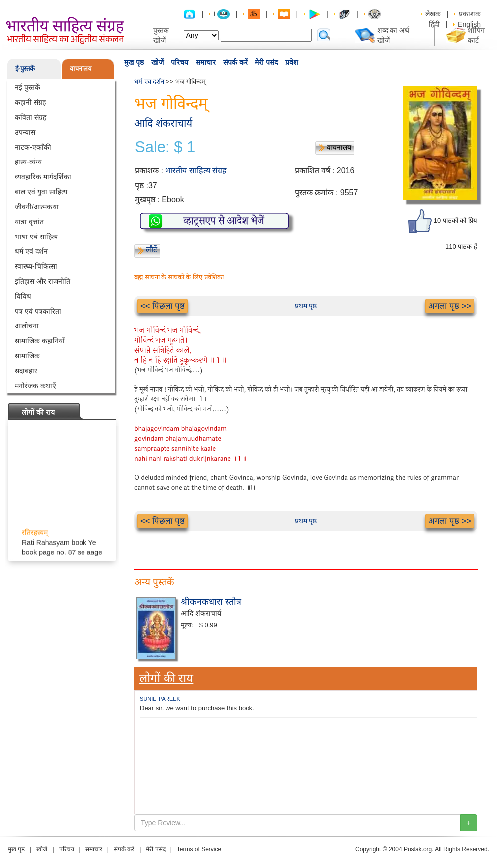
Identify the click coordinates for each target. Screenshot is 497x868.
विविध (23, 296)
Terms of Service (199, 849)
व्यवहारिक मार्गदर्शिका (43, 177)
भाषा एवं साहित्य (36, 237)
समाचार (206, 62)
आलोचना (27, 326)
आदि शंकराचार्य (163, 123)
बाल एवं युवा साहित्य (41, 192)
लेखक (433, 14)
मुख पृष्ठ (134, 62)
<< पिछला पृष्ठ (163, 306)
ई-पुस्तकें (25, 68)
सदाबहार (26, 371)
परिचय (180, 62)
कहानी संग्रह (30, 102)
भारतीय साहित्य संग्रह (196, 171)
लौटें (151, 250)
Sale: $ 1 (165, 147)
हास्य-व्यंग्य (28, 162)
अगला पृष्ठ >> (450, 306)
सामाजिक (27, 356)
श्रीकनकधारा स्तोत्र (211, 602)
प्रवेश (292, 62)
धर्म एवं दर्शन (31, 251)
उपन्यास (25, 132)
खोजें (157, 62)
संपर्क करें (235, 62)
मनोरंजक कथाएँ (36, 386)
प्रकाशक (470, 14)
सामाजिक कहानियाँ (40, 341)
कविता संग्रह (31, 117)
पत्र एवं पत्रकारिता (38, 311)
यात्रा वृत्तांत (29, 222)
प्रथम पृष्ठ (306, 306)
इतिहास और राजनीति (42, 281)
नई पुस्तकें (28, 87)
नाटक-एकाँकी (33, 147)
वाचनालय (81, 68)
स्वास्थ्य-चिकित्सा (36, 266)
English (469, 24)
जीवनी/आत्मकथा (37, 207)
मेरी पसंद (266, 62)
